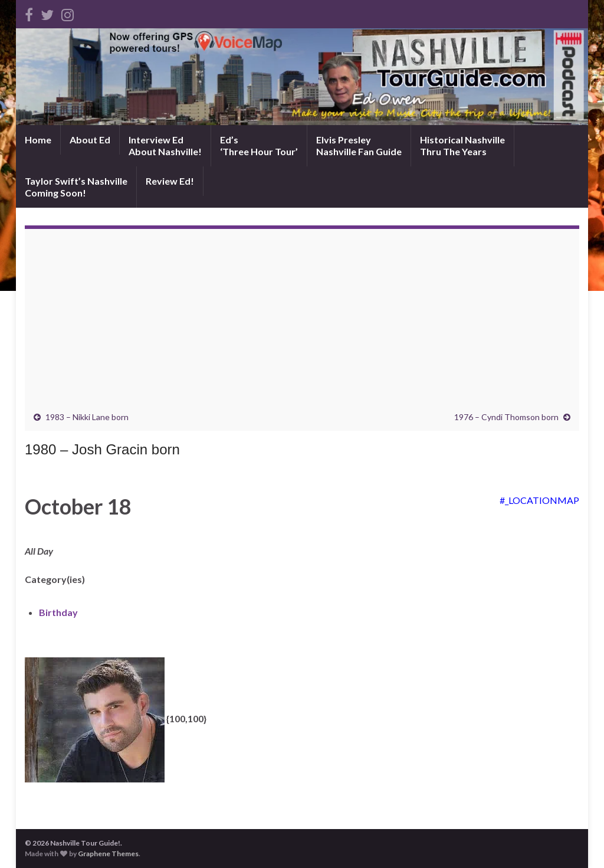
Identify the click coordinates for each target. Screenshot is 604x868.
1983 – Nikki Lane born (87, 417)
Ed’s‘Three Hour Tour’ (259, 145)
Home (38, 140)
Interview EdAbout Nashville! (165, 145)
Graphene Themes (108, 854)
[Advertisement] (302, 323)
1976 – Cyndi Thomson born (506, 417)
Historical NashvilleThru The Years (462, 145)
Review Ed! (170, 181)
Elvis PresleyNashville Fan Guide (359, 145)
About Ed (90, 140)
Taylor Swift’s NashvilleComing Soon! (76, 187)
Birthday (58, 612)
